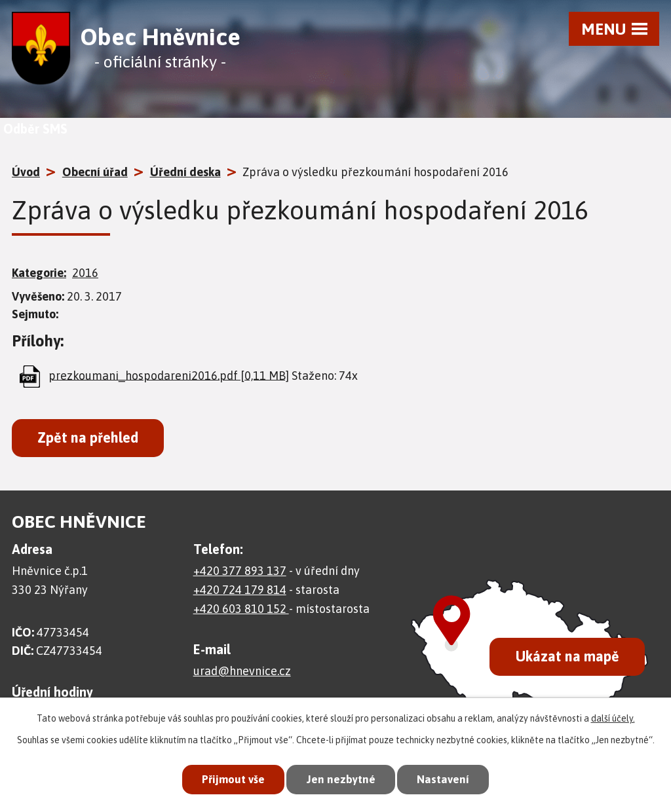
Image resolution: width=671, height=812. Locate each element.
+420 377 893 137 (240, 571)
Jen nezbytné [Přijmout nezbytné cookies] (341, 779)
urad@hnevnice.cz (242, 671)
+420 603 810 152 (241, 609)
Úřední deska (185, 172)
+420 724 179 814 (240, 590)
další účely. (613, 718)
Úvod (26, 172)
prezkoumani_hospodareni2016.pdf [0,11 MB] (169, 375)
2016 (85, 273)
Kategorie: (39, 273)
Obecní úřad (95, 172)
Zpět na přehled (88, 438)
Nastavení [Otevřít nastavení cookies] (443, 779)
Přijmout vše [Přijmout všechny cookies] (233, 779)
